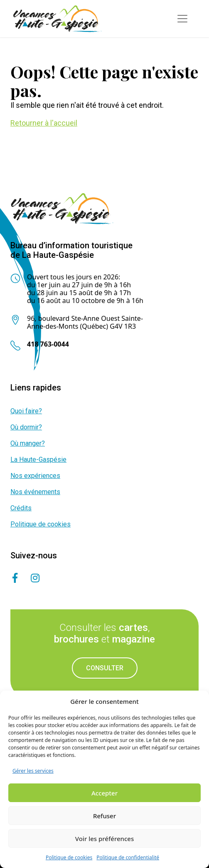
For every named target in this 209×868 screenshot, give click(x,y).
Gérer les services (33, 771)
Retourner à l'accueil (44, 123)
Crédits (21, 508)
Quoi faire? (26, 411)
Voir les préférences (104, 839)
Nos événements (35, 492)
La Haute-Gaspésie (38, 459)
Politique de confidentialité (128, 857)
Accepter (104, 793)
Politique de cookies (69, 857)
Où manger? (28, 443)
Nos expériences (35, 476)
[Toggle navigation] (182, 19)
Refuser (104, 816)
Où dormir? (26, 427)
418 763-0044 (48, 344)
